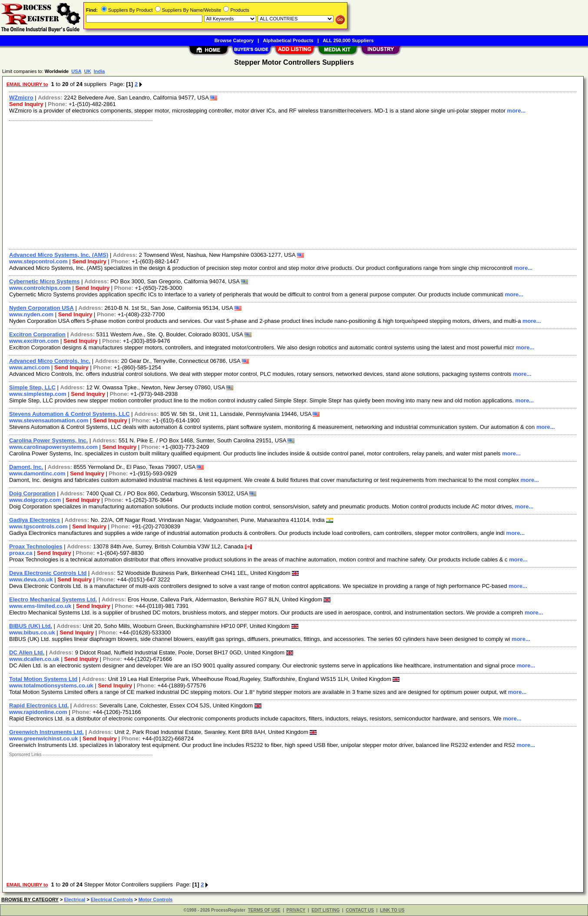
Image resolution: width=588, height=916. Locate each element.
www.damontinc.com (37, 473)
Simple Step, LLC (32, 387)
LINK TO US (392, 910)
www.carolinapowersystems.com (53, 447)
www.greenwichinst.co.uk (43, 738)
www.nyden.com (31, 314)
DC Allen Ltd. (27, 652)
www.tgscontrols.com (38, 526)
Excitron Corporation (37, 334)
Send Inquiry (26, 104)
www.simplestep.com (38, 394)
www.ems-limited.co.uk (40, 606)
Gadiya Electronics (35, 520)
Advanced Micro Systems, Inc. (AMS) (59, 255)
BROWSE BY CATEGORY (30, 899)
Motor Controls (156, 899)
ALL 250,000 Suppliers (348, 40)
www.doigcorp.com (35, 500)
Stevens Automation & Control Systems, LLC (69, 414)
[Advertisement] (266, 184)
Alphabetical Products (288, 40)
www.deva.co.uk (31, 579)
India (99, 71)
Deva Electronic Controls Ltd (48, 573)
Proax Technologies (36, 546)
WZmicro (21, 98)
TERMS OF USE (264, 910)
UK (88, 71)
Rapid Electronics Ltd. (39, 705)
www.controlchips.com (40, 288)
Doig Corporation (32, 493)
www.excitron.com (34, 341)
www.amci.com (29, 367)
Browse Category (234, 40)
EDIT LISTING (325, 910)
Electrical (74, 899)
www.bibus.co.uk (32, 632)
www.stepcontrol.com (38, 261)
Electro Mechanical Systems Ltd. (53, 599)
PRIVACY (296, 910)
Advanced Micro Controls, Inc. (50, 361)
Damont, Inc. (26, 467)
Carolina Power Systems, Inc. (48, 440)
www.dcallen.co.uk (34, 659)
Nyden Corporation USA (41, 308)
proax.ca (21, 553)
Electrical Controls (112, 899)
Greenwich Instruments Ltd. (46, 732)
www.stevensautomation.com (49, 420)
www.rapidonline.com (38, 712)
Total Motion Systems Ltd (43, 679)
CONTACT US (360, 910)
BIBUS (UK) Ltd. (31, 626)
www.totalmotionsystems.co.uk (51, 685)
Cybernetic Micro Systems (45, 281)
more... (517, 111)
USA (76, 71)
